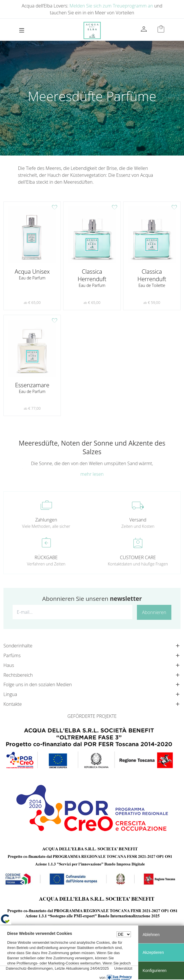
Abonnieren (154, 612)
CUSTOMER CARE (138, 557)
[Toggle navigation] (22, 30)
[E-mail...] (72, 612)
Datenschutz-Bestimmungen (29, 968)
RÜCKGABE (46, 557)
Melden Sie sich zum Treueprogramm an (111, 6)
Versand (138, 520)
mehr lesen (92, 474)
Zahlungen (46, 520)
